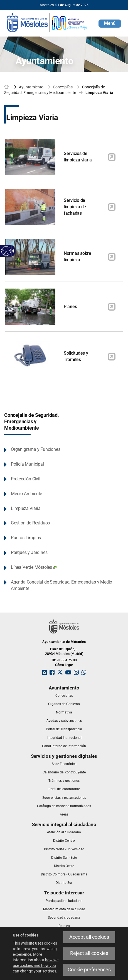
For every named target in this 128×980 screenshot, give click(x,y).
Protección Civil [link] (26, 479)
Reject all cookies (89, 953)
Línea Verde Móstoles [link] (34, 567)
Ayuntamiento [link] (31, 87)
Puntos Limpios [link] (26, 538)
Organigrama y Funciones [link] (35, 449)
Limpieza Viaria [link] (99, 93)
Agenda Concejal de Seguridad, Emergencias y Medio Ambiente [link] (61, 585)
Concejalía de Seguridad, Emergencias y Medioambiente (31, 422)
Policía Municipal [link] (27, 464)
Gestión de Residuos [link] (30, 523)
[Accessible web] (6, 251)
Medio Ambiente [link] (26, 494)
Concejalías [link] (63, 87)
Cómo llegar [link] (64, 665)
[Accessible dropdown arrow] (12, 251)
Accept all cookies (89, 937)
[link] (47, 22)
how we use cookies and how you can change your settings (36, 966)
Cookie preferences (89, 970)
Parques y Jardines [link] (29, 552)
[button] (110, 24)
